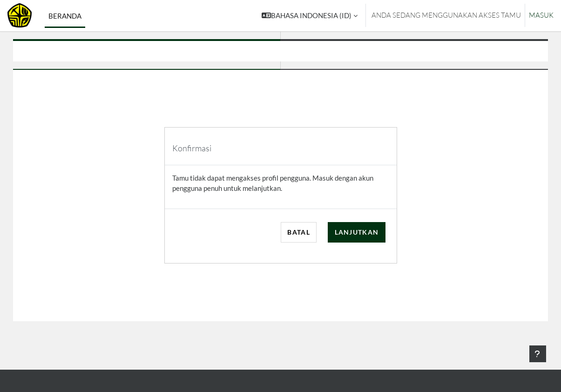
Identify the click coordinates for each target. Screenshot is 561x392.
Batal (298, 232)
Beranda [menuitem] (65, 16)
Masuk (541, 15)
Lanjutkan (357, 232)
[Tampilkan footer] (538, 354)
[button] (310, 16)
